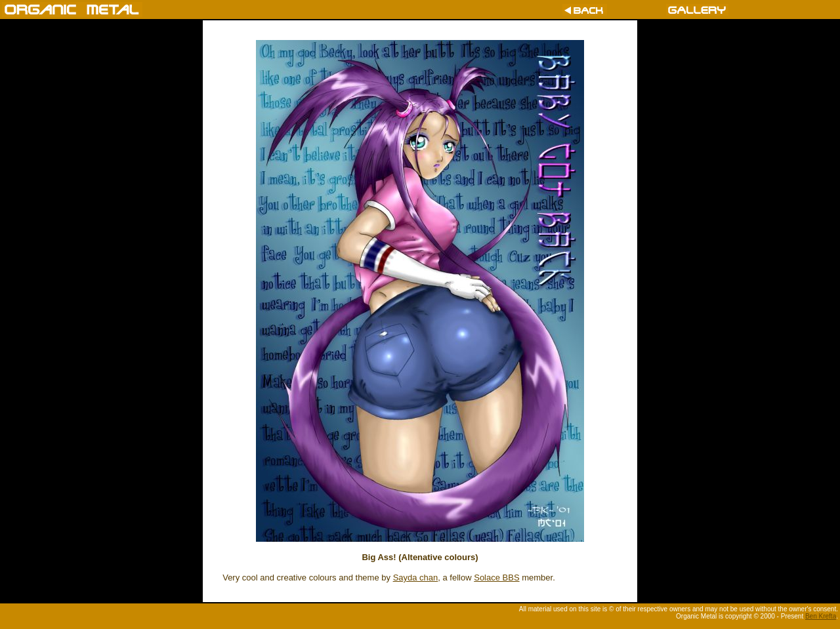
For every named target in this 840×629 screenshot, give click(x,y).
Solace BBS (496, 578)
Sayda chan (416, 578)
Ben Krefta (821, 616)
